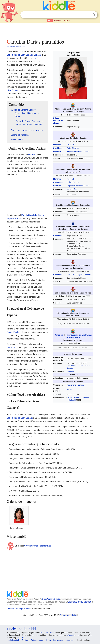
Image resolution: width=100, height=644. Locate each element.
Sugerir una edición (68, 615)
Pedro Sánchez (73, 148)
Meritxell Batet (72, 189)
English (67, 21)
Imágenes (58, 21)
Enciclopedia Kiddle (51, 599)
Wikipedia (71, 635)
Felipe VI (70, 145)
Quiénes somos (37, 640)
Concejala (59, 335)
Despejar (89, 15)
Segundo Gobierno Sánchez (78, 151)
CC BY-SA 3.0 (47, 633)
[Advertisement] (50, 30)
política (81, 385)
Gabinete (57, 151)
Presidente (58, 148)
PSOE (69, 390)
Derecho (32, 155)
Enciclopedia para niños (16, 46)
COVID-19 (11, 348)
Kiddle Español (13, 640)
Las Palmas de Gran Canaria (78, 366)
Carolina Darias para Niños (19, 609)
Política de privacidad (55, 640)
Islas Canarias (13, 90)
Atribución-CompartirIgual (80, 602)
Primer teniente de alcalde (58, 121)
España (70, 368)
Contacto (70, 640)
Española (70, 371)
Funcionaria (71, 385)
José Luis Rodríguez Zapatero (79, 275)
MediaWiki (21, 638)
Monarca (57, 145)
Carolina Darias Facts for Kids (38, 546)
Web (50, 21)
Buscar (94, 15)
